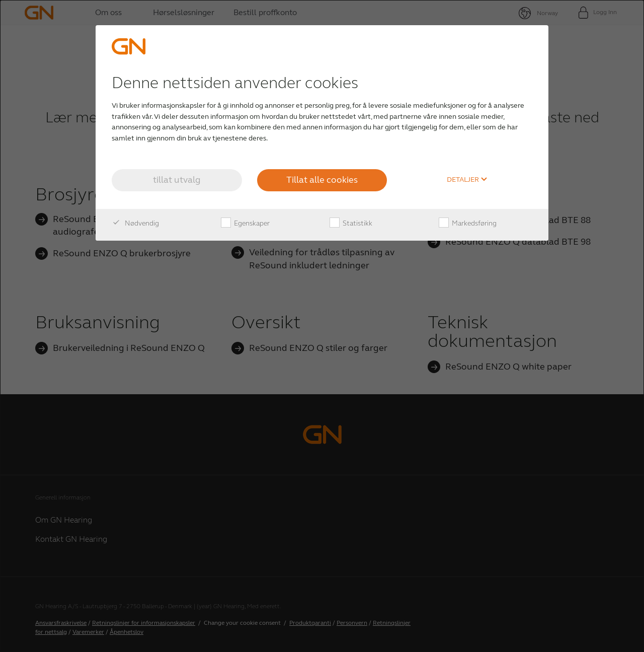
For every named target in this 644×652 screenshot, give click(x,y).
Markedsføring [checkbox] (468, 224)
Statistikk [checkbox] (351, 224)
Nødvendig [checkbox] (135, 224)
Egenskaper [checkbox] (245, 224)
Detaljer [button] (467, 180)
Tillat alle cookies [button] (322, 180)
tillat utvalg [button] (177, 180)
